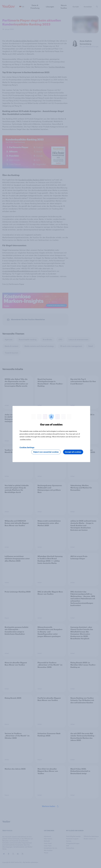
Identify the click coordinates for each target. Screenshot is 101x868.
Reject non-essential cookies (46, 452)
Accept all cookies (73, 452)
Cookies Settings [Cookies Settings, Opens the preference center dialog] (27, 448)
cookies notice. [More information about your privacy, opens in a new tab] (26, 439)
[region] (51, 434)
